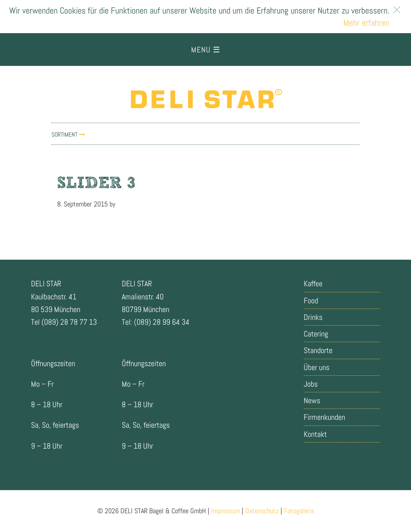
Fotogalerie (299, 511)
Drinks (313, 317)
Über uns (317, 367)
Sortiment (68, 134)
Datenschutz (262, 511)
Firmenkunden (324, 417)
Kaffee (313, 283)
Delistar (205, 99)
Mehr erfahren (366, 23)
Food (311, 300)
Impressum (226, 511)
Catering (316, 334)
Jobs (311, 384)
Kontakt (315, 434)
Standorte (318, 350)
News (312, 400)
